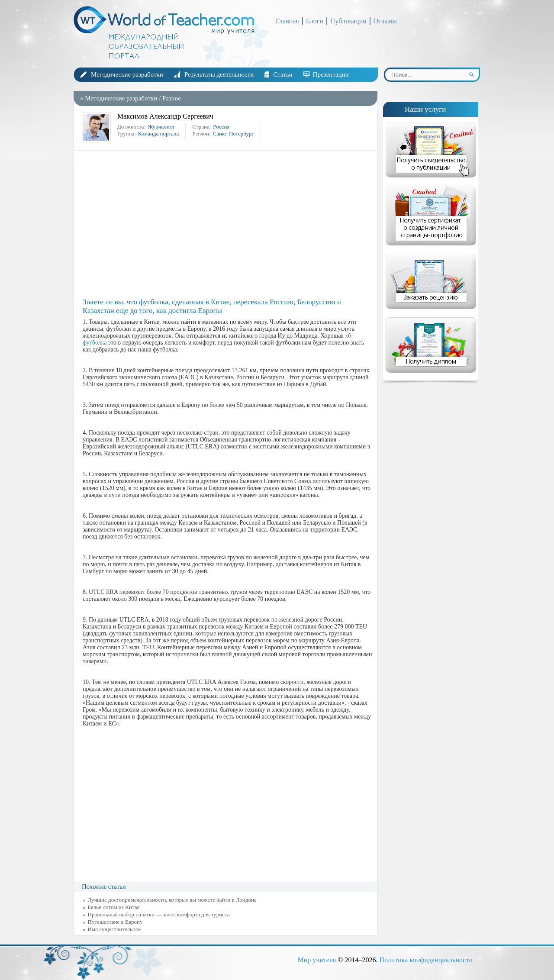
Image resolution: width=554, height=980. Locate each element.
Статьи (283, 74)
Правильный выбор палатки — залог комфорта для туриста (159, 914)
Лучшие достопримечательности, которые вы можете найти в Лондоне (172, 900)
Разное (172, 98)
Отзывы (385, 21)
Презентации (331, 74)
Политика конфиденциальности (426, 960)
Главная (287, 21)
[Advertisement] (228, 224)
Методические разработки (127, 74)
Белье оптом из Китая (114, 907)
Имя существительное (114, 929)
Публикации (348, 21)
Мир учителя (317, 960)
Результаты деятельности (219, 74)
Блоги (315, 21)
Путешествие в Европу (115, 922)
